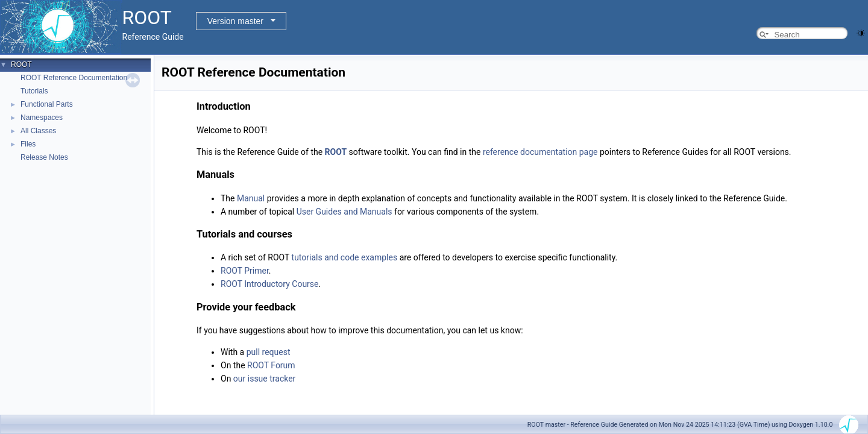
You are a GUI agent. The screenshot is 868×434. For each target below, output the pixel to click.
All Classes (38, 131)
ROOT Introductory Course (270, 284)
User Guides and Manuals (344, 212)
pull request (269, 352)
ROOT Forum (271, 365)
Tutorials (34, 91)
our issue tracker (265, 379)
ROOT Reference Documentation (74, 78)
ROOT (21, 64)
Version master (235, 21)
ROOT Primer (245, 271)
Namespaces (42, 118)
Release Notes (44, 157)
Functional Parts (47, 104)
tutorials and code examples (345, 257)
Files (28, 144)
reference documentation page (540, 152)
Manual (251, 198)
